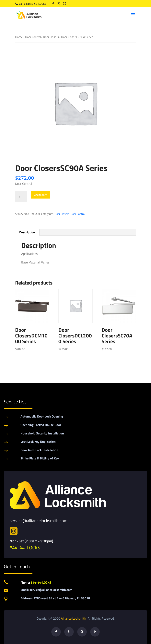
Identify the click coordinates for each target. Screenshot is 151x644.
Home (19, 37)
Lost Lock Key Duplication (38, 442)
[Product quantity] (21, 197)
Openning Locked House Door (41, 425)
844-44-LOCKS (37, 4)
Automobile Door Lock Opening (42, 416)
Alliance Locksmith (74, 618)
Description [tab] (27, 232)
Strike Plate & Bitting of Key (40, 458)
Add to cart (40, 195)
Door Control (33, 37)
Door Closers (51, 37)
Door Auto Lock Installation (39, 450)
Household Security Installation (42, 433)
